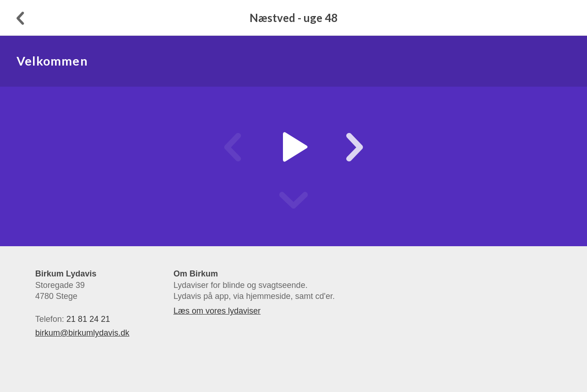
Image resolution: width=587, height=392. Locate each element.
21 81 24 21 (88, 319)
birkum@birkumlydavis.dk (82, 333)
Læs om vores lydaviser (217, 311)
